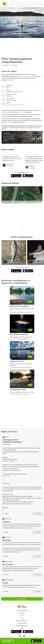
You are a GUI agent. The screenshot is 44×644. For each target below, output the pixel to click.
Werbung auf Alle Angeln (22, 621)
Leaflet (3, 201)
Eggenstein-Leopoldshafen (25, 76)
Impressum (22, 613)
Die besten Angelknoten (22, 626)
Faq (22, 628)
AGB (22, 615)
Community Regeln (22, 623)
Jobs (22, 618)
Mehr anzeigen (22, 599)
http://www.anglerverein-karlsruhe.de (15, 105)
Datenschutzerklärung (22, 610)
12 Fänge (22, 112)
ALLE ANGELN (8, 123)
